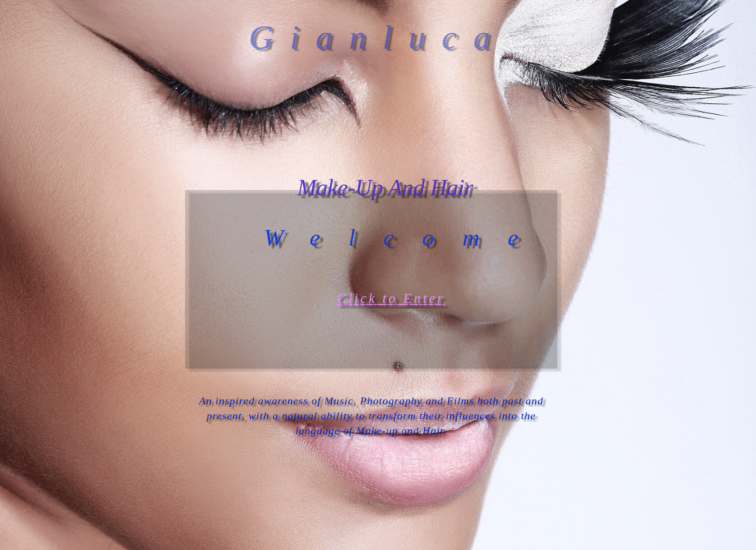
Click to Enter (391, 298)
